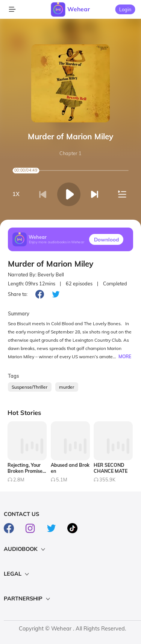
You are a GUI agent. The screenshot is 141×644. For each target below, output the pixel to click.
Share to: (18, 294)
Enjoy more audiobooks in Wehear (57, 242)
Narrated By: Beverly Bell (36, 275)
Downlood (106, 239)
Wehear (79, 9)
